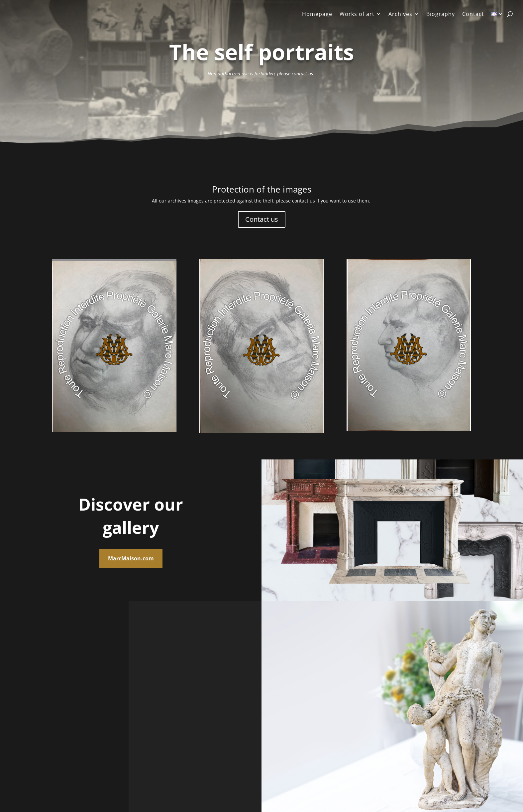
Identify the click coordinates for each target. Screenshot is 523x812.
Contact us (262, 219)
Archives (400, 15)
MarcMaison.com (131, 558)
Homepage (317, 15)
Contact (473, 15)
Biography (441, 15)
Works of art (357, 15)
